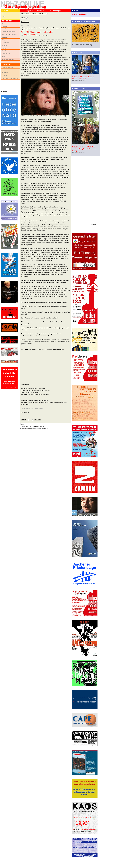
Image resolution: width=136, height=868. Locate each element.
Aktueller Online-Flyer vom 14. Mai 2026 (33, 14)
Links (4, 70)
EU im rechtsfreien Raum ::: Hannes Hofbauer (83, 78)
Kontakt (4, 75)
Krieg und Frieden (8, 40)
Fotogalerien (6, 54)
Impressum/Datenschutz (10, 78)
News (4, 23)
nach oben (38, 420)
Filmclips (5, 51)
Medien (4, 48)
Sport (4, 56)
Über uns (5, 73)
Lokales (4, 26)
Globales (5, 37)
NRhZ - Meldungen (80, 14)
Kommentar (6, 43)
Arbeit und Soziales (8, 32)
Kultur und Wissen (8, 59)
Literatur (5, 62)
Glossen (4, 45)
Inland (4, 29)
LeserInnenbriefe (7, 67)
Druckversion (25, 22)
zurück (23, 18)
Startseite (24, 420)
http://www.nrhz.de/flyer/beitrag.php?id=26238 (35, 395)
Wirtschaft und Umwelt (9, 34)
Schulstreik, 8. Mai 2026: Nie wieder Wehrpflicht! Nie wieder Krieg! (85, 149)
